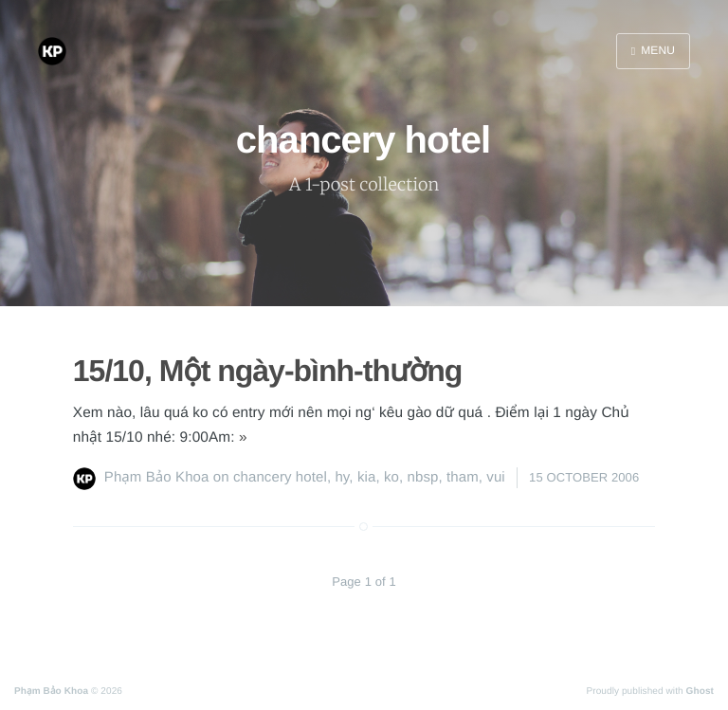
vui (495, 477)
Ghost (700, 692)
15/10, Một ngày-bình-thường (268, 371)
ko (391, 477)
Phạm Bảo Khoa (157, 477)
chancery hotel (280, 477)
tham (463, 477)
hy (342, 477)
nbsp (423, 477)
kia (366, 477)
